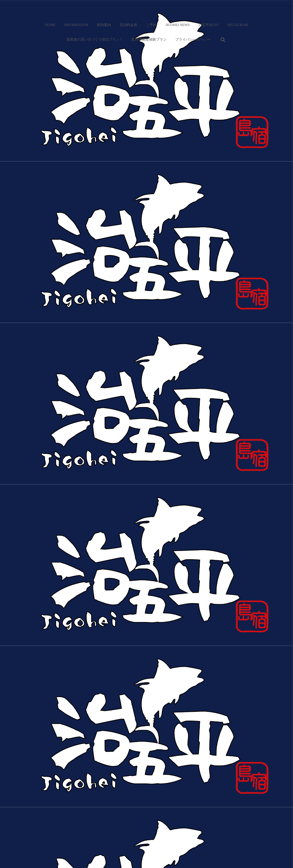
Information (76, 25)
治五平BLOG (208, 25)
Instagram (237, 25)
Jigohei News (177, 25)
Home (50, 25)
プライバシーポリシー (193, 39)
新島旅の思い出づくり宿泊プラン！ (95, 39)
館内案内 (104, 25)
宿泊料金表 (129, 25)
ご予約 (151, 25)
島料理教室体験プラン (149, 39)
